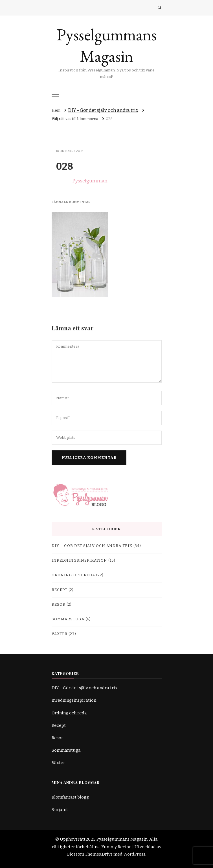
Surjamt (60, 810)
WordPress (134, 854)
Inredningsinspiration (79, 561)
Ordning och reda (73, 575)
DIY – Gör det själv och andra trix (92, 546)
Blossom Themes (84, 854)
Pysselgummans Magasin (107, 45)
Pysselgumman (80, 181)
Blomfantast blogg (70, 797)
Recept (60, 590)
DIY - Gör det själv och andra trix (103, 110)
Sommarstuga (68, 619)
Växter (60, 634)
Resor (59, 605)
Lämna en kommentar (71, 202)
